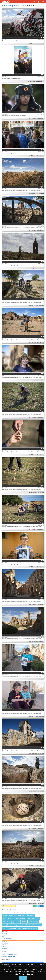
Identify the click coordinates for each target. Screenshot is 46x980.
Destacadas (5, 943)
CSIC (37, 919)
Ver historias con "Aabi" (9, 910)
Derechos (5, 933)
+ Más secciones (7, 939)
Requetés (17, 925)
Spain (16, 919)
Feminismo (5, 935)
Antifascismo (30, 915)
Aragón (39, 925)
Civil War (23, 919)
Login (43, 2)
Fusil (18, 922)
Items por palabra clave (14, 6)
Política (4, 937)
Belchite (5, 928)
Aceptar (23, 978)
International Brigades (9, 922)
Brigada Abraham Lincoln (30, 928)
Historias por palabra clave (9, 955)
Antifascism (31, 919)
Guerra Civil (22, 915)
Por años (4, 948)
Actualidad (5, 945)
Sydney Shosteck (7, 925)
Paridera (24, 922)
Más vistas (5, 947)
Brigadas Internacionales (9, 915)
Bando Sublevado (33, 922)
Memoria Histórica (8, 919)
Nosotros (4, 961)
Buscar (5, 953)
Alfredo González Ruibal (28, 925)
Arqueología (13, 928)
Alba (19, 928)
